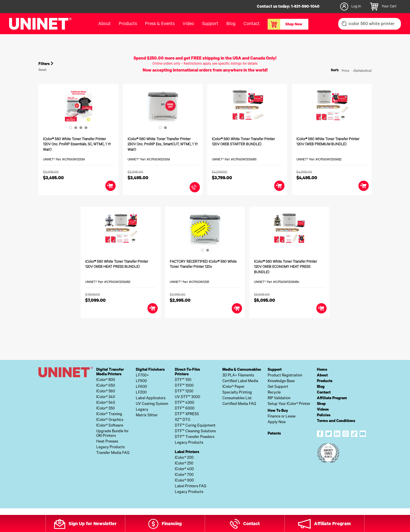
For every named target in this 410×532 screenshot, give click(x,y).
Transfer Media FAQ (113, 453)
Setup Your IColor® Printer (289, 404)
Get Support (278, 387)
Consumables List (237, 399)
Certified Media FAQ (239, 404)
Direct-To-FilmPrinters (187, 372)
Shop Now (285, 24)
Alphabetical (362, 71)
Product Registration (285, 376)
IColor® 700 (184, 475)
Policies (324, 416)
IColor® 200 (184, 458)
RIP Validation (279, 399)
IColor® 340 (106, 397)
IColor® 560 (106, 392)
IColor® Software (110, 426)
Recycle (274, 393)
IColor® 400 (184, 469)
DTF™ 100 (183, 380)
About (104, 24)
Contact (252, 24)
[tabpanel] (78, 106)
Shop (321, 404)
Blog (231, 24)
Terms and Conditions (336, 421)
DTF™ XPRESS (187, 414)
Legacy (142, 410)
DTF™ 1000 (184, 386)
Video (188, 24)
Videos (323, 410)
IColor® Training (109, 414)
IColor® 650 (106, 386)
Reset (42, 70)
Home (322, 370)
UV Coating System (152, 404)
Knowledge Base (281, 381)
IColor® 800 (106, 380)
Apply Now (277, 422)
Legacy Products (110, 448)
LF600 (141, 387)
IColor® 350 (105, 409)
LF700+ (142, 376)
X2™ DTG (183, 420)
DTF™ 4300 (184, 403)
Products (128, 24)
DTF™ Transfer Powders (195, 437)
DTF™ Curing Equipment (195, 426)
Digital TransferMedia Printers (110, 372)
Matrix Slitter (147, 416)
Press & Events (160, 24)
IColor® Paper (233, 387)
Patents (274, 434)
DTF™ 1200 (184, 392)
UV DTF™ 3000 (187, 397)
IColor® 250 (184, 464)
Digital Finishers (150, 370)
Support (210, 24)
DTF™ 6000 (185, 409)
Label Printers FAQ (190, 487)
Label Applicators (151, 399)
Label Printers (187, 452)
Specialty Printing (237, 393)
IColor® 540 (106, 403)
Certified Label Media (240, 381)
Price (345, 71)
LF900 (141, 381)
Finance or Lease (282, 417)
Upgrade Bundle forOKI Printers (112, 434)
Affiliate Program (332, 399)
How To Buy (278, 411)
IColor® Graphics (110, 420)
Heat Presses (107, 442)
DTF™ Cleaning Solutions (195, 432)
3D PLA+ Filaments (238, 376)
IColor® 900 (184, 481)
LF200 (141, 393)
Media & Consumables (242, 370)
